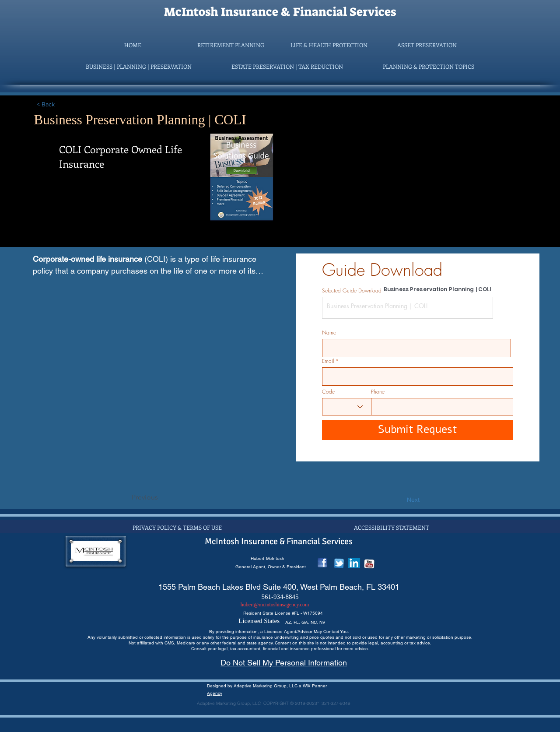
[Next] (398, 500)
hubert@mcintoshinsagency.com (275, 605)
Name (329, 333)
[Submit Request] (418, 430)
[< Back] (66, 105)
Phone (378, 392)
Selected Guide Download (352, 291)
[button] (231, 45)
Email (328, 361)
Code (328, 392)
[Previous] (161, 497)
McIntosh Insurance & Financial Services (280, 12)
